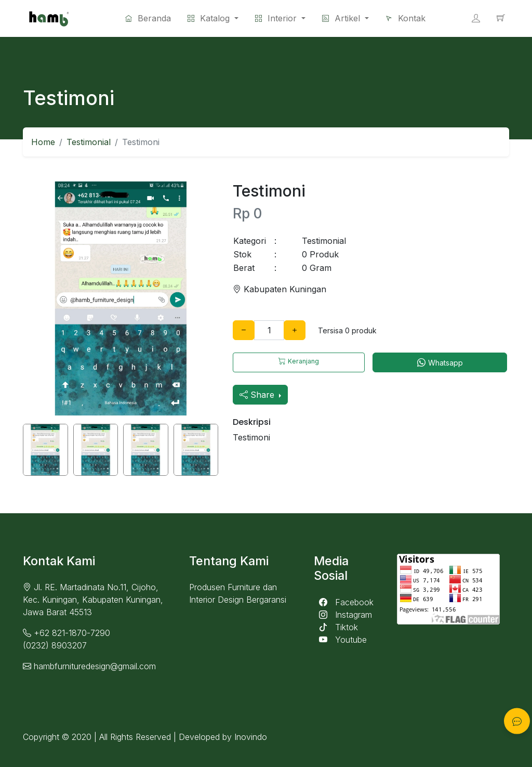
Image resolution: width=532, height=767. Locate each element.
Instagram (343, 615)
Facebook (344, 602)
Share (258, 395)
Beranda (148, 18)
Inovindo (251, 737)
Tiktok (336, 627)
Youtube (340, 640)
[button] (280, 18)
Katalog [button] (210, 18)
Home (43, 142)
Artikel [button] (342, 18)
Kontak (405, 18)
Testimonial (89, 142)
